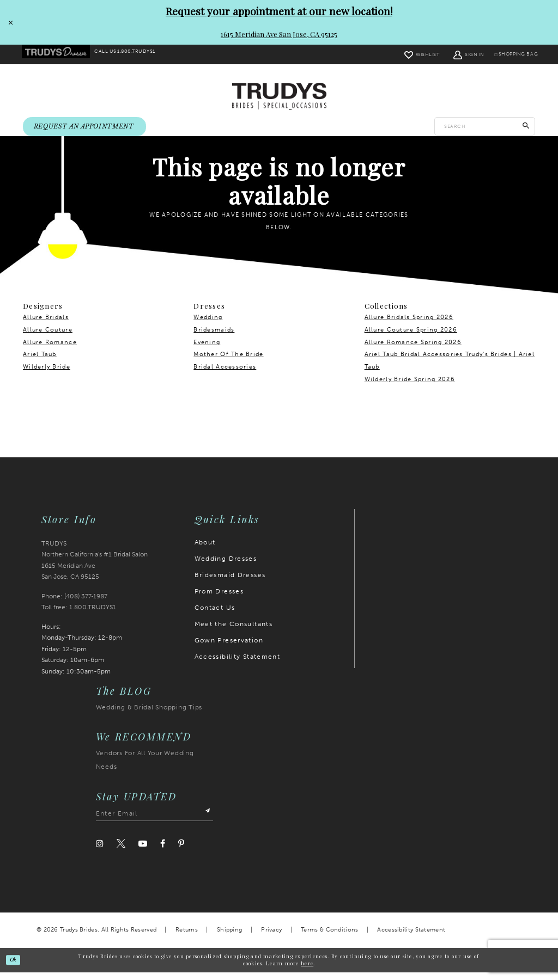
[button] (453, 54)
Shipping (229, 937)
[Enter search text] (485, 127)
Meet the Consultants (234, 632)
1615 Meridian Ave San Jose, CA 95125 (279, 34)
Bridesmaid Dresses (230, 583)
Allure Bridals (46, 325)
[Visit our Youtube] (143, 851)
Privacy (271, 937)
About (205, 550)
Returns (187, 937)
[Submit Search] (526, 127)
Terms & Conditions (329, 937)
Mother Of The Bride (228, 362)
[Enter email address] (154, 821)
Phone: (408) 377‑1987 (75, 604)
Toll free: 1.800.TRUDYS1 (79, 615)
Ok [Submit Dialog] (17, 967)
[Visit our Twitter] (121, 852)
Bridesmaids (214, 337)
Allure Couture (48, 337)
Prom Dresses (219, 599)
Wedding (208, 325)
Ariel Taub (40, 362)
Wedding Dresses (226, 566)
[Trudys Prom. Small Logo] (61, 55)
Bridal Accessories (225, 374)
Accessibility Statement (238, 664)
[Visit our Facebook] (163, 851)
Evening (207, 350)
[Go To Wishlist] (406, 54)
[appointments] (84, 128)
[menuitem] (61, 55)
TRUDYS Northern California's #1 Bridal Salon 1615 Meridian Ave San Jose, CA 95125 (95, 568)
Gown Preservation (229, 648)
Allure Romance (50, 350)
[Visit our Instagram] (100, 851)
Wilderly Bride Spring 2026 (410, 387)
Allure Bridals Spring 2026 (409, 325)
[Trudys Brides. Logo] (279, 97)
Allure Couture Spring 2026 (411, 337)
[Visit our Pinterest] (181, 851)
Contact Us (215, 615)
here (307, 971)
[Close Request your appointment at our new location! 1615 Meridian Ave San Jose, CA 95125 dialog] (9, 22)
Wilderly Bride (47, 374)
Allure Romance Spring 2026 (413, 350)
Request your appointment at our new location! (279, 11)
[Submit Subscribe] (205, 821)
